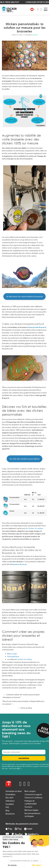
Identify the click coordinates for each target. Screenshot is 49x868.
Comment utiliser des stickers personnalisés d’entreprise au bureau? (21, 696)
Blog (7, 811)
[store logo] (9, 10)
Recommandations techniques (32, 815)
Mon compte (30, 791)
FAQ (7, 807)
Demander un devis (14, 791)
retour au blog (24, 708)
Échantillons (11, 795)
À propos (28, 807)
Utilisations (10, 801)
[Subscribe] (24, 758)
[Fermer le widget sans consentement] (13, 837)
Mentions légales (31, 810)
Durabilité (10, 804)
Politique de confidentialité (31, 802)
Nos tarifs (10, 798)
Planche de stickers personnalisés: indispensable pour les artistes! (23, 703)
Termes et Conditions (34, 798)
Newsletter (10, 814)
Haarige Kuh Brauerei (37, 327)
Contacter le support (33, 795)
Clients (35, 35)
